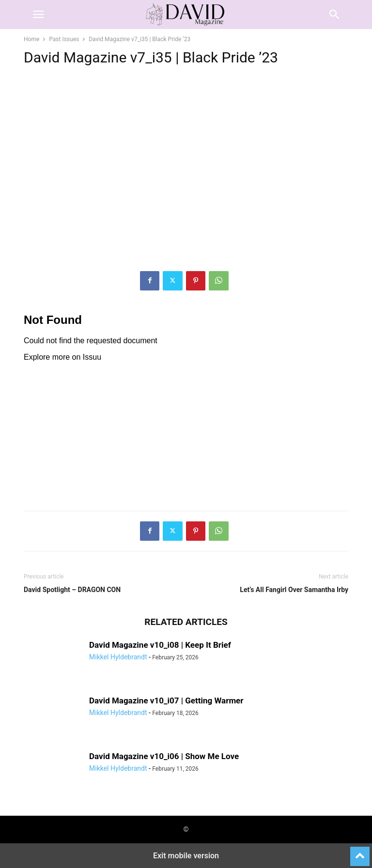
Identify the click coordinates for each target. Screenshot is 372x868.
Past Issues (64, 39)
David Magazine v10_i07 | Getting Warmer (166, 700)
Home (31, 39)
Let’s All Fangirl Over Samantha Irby (294, 590)
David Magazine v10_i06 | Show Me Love (164, 756)
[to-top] (360, 852)
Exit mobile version (186, 856)
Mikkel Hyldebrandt (118, 657)
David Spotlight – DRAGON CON (72, 590)
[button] (38, 15)
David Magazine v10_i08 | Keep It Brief (160, 645)
